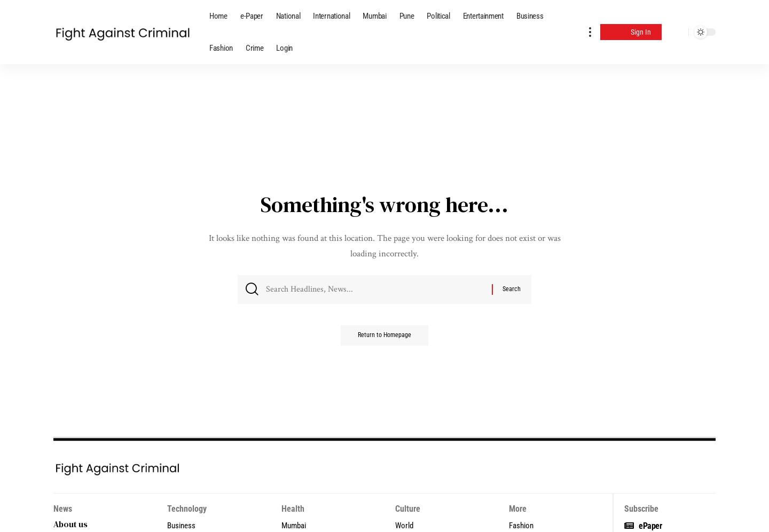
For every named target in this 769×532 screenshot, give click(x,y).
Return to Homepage (384, 339)
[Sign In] (631, 32)
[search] (678, 32)
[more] (590, 32)
